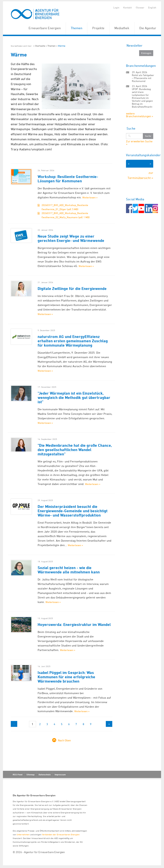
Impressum (60, 774)
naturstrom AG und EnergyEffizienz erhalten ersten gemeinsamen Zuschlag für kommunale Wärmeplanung (73, 341)
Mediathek (122, 28)
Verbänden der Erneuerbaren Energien (61, 834)
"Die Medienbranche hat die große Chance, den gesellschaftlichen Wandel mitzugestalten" (75, 450)
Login (116, 7)
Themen (77, 28)
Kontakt (128, 7)
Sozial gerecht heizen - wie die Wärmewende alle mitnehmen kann (69, 570)
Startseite (40, 46)
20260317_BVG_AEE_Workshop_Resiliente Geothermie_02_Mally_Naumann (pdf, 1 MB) (66, 215)
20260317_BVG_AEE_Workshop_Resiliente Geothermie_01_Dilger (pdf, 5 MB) (65, 207)
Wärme (62, 46)
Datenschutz (45, 774)
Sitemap (30, 774)
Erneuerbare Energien (45, 28)
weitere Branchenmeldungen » (140, 115)
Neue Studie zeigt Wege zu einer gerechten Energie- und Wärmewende (71, 238)
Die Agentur (148, 28)
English (152, 7)
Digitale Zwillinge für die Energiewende (72, 289)
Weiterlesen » (90, 197)
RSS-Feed (18, 774)
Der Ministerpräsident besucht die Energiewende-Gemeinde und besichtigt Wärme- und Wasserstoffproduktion (73, 511)
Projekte (98, 28)
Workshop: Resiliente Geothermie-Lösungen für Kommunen (68, 179)
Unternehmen (23, 834)
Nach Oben (64, 740)
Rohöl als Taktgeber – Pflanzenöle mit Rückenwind (143, 78)
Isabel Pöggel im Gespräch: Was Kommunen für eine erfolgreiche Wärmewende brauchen (66, 677)
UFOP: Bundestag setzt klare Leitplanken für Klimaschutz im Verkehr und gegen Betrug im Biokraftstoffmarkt (142, 98)
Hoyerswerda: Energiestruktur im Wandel (74, 625)
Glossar (140, 7)
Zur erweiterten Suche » (139, 143)
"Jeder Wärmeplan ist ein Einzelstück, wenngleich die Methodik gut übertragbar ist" (74, 398)
